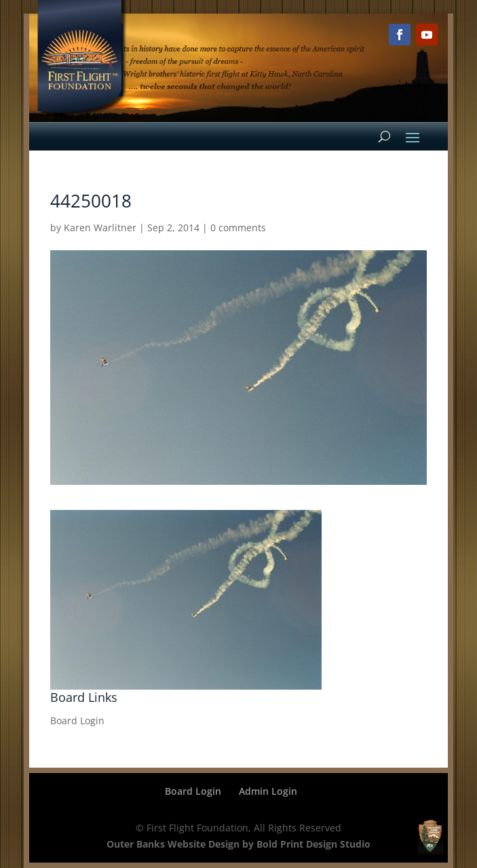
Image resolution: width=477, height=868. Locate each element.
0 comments (238, 228)
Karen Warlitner (100, 228)
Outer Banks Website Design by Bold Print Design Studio (238, 844)
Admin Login (268, 791)
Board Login (77, 721)
